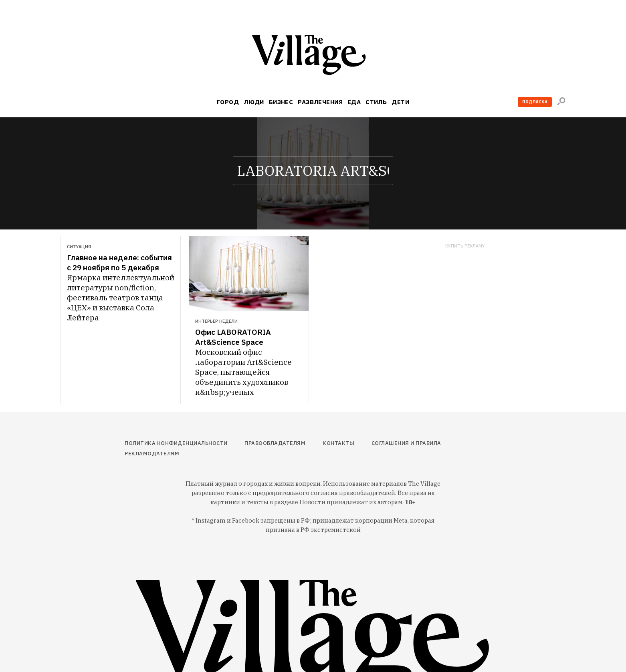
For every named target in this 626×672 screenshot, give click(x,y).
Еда (354, 102)
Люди (254, 102)
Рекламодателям (152, 454)
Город (228, 102)
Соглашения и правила (406, 443)
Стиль (376, 102)
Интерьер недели (216, 321)
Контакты (338, 443)
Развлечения (320, 102)
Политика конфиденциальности (176, 443)
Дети (400, 102)
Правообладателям (275, 443)
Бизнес (281, 102)
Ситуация (79, 247)
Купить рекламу (465, 246)
